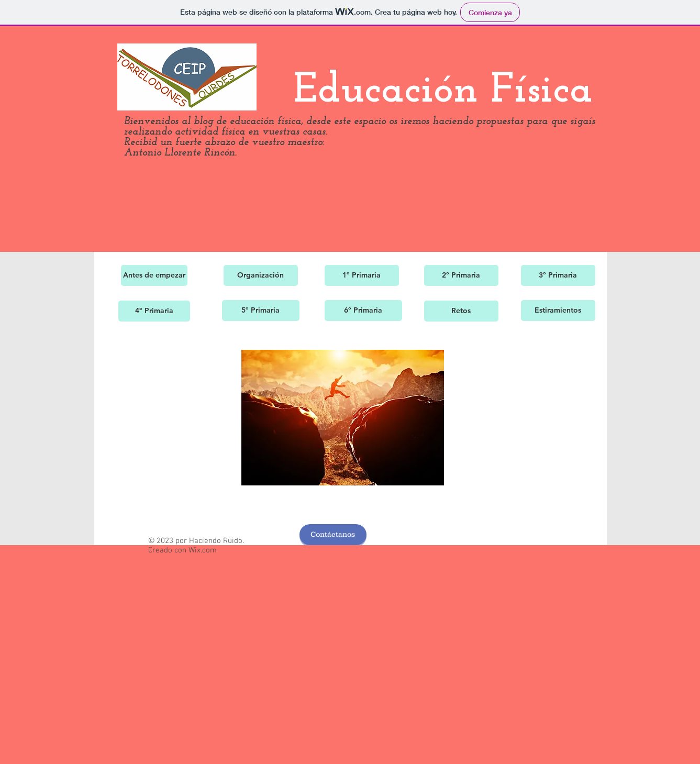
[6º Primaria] (363, 311)
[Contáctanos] (333, 535)
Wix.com (203, 550)
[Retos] (461, 311)
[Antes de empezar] (154, 275)
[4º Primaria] (154, 311)
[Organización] (261, 275)
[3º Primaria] (558, 275)
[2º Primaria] (461, 275)
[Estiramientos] (558, 311)
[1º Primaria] (362, 275)
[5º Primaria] (261, 311)
